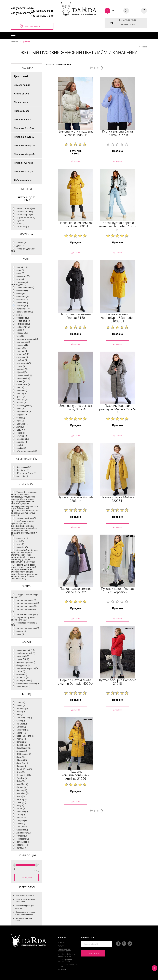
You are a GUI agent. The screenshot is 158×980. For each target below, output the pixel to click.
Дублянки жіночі (23, 180)
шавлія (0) (21, 430)
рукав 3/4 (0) (23, 659)
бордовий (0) (23, 318)
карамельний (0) (24, 375)
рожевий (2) (22, 303)
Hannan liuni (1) (24, 775)
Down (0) (21, 772)
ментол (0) (21, 403)
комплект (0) (23, 227)
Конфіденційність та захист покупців (66, 955)
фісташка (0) (22, 357)
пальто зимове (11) (26, 209)
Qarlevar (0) (22, 742)
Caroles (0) (21, 787)
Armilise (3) (22, 751)
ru (107, 10)
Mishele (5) (22, 733)
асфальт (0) (22, 415)
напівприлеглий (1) (26, 653)
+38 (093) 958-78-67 (22, 13)
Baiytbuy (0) (22, 848)
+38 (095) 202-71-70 (42, 16)
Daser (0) (21, 712)
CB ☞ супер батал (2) (26, 473)
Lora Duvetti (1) (23, 827)
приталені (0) (23, 656)
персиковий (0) (24, 363)
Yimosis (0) (22, 836)
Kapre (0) (21, 815)
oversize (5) (22, 674)
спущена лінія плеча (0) (28, 684)
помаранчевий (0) (25, 288)
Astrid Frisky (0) (24, 833)
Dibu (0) (20, 715)
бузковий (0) (22, 300)
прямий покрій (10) (26, 650)
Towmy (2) (21, 802)
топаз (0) (21, 418)
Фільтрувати (27, 878)
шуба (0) (20, 221)
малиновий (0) (23, 309)
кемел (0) (21, 366)
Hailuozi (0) (22, 724)
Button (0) (21, 809)
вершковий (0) (23, 378)
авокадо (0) (22, 442)
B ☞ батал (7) (23, 470)
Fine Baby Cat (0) (24, 718)
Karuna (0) (21, 727)
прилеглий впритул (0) (27, 668)
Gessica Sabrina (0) (25, 736)
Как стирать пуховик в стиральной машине (25, 913)
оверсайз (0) (22, 476)
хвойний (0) (22, 360)
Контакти (62, 970)
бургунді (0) (22, 436)
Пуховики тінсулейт (25, 154)
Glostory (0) (22, 790)
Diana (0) (21, 796)
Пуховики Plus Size (24, 128)
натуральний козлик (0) (28, 628)
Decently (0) (22, 799)
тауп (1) (20, 336)
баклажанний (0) (25, 312)
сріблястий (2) (23, 327)
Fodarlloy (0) (22, 812)
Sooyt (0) (21, 757)
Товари (61, 942)
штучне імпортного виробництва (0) (23, 619)
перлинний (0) (23, 342)
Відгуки (61, 946)
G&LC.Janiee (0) (24, 754)
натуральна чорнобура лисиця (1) (25, 596)
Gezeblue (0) (22, 830)
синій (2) (21, 273)
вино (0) (20, 387)
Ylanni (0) (21, 703)
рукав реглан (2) (24, 680)
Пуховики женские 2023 (24, 920)
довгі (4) (20, 246)
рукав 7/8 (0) (23, 677)
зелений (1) (22, 279)
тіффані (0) (22, 372)
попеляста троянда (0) (27, 339)
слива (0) (21, 330)
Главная (15, 42)
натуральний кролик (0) (24, 610)
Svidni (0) (21, 824)
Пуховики (26, 42)
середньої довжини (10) (23, 250)
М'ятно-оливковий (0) (27, 451)
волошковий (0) (24, 412)
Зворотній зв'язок (30, 26)
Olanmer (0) (22, 766)
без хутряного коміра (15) (24, 624)
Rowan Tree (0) (23, 842)
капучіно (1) (22, 345)
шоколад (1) (22, 424)
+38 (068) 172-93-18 (42, 11)
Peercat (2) (21, 739)
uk (113, 10)
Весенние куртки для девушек (25, 907)
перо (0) (20, 544)
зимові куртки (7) (25, 212)
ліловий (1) (22, 391)
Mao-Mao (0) (22, 784)
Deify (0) (20, 806)
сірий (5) (21, 270)
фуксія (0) (21, 348)
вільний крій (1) (24, 687)
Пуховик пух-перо (24, 163)
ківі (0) (20, 445)
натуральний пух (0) (26, 518)
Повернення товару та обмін (67, 965)
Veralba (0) (21, 818)
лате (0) (20, 427)
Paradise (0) (22, 778)
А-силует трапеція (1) (27, 662)
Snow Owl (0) (22, 763)
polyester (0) (22, 547)
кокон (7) (21, 671)
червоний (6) (23, 297)
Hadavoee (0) (23, 845)
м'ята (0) (21, 421)
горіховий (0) (23, 439)
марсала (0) (22, 333)
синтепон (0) (22, 538)
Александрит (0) (24, 406)
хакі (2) (20, 315)
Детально (76, 161)
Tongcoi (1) (22, 821)
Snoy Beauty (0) (24, 748)
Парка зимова (22, 111)
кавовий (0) (22, 351)
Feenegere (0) (23, 839)
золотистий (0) (23, 321)
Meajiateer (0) (23, 730)
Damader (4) (22, 709)
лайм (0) (20, 409)
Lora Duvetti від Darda (25, 895)
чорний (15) (22, 267)
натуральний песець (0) (28, 603)
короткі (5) (22, 243)
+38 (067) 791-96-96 (22, 8)
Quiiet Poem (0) (23, 745)
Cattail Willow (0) (24, 769)
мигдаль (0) (22, 369)
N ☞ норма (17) (24, 467)
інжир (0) (21, 433)
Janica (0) (21, 706)
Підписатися (93, 953)
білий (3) (21, 294)
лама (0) (20, 634)
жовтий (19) (22, 306)
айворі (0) (21, 394)
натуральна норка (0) (27, 606)
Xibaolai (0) (22, 760)
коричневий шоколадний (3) (19, 283)
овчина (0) (21, 631)
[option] (76, 104)
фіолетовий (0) (23, 384)
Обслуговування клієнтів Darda (65, 960)
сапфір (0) (21, 448)
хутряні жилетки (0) (26, 218)
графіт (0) (21, 397)
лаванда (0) (22, 400)
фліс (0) (20, 541)
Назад (143, 47)
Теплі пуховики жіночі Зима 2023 (25, 900)
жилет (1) (21, 224)
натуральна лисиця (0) (27, 614)
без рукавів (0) (23, 665)
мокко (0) (21, 381)
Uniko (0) (21, 781)
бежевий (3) (22, 291)
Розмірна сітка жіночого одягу (64, 950)
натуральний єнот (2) (27, 600)
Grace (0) (21, 721)
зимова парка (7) (25, 215)
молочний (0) (23, 354)
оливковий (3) (23, 324)
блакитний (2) (23, 276)
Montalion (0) (23, 793)
